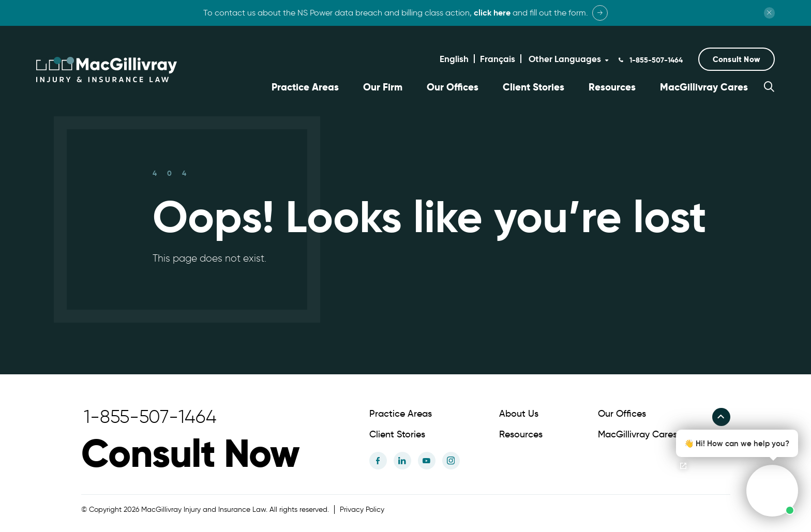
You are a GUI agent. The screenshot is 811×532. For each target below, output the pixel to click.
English (454, 59)
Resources (612, 87)
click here (492, 13)
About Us (519, 412)
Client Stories (534, 87)
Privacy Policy (362, 508)
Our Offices (453, 87)
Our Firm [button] (383, 87)
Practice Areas (305, 87)
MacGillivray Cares (704, 87)
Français (498, 59)
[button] (737, 59)
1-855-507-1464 (655, 60)
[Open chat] (683, 466)
